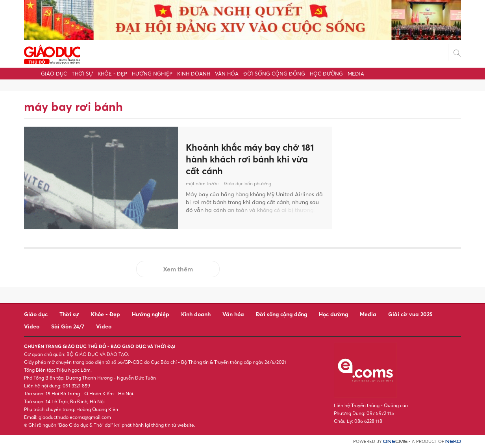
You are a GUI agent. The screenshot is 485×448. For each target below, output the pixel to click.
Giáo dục (54, 74)
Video (32, 326)
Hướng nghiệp (152, 74)
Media (356, 74)
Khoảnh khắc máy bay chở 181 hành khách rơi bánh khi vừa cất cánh (253, 159)
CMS (395, 442)
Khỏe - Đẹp (112, 74)
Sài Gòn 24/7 (68, 326)
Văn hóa (227, 74)
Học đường (326, 74)
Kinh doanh (194, 74)
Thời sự (82, 74)
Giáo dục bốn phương (248, 185)
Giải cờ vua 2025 (410, 314)
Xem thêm (178, 269)
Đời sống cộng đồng (274, 74)
